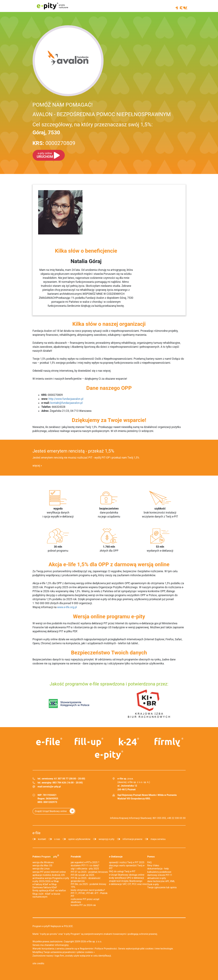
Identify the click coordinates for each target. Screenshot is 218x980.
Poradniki (76, 857)
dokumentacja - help (158, 869)
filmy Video (153, 866)
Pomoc (151, 857)
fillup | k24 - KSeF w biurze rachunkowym (46, 895)
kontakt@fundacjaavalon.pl (66, 403)
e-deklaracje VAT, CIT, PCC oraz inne (128, 884)
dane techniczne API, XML (161, 881)
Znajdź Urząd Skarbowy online (51, 811)
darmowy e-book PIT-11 (160, 875)
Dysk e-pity (153, 884)
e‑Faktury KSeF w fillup (45, 884)
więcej (36, 466)
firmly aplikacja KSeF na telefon (49, 891)
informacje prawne (133, 839)
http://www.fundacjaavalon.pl (66, 399)
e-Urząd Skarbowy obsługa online (127, 875)
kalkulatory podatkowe (159, 872)
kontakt (42, 839)
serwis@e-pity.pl (52, 787)
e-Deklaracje (116, 857)
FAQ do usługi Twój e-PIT (122, 872)
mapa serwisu (158, 839)
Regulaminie (86, 949)
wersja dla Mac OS (42, 866)
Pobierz (46, 856)
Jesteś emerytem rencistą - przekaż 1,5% (73, 451)
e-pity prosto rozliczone (53, 6)
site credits (38, 963)
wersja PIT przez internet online (49, 872)
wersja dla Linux (41, 869)
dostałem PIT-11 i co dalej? (85, 866)
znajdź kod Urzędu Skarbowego (126, 881)
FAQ (149, 862)
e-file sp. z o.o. (94, 942)
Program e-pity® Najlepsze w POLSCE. (53, 926)
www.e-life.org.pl (67, 607)
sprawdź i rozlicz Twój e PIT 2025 (127, 862)
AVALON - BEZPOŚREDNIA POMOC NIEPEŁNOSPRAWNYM (102, 114)
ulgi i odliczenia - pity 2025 (85, 869)
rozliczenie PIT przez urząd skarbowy (85, 901)
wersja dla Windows (43, 862)
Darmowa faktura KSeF (45, 887)
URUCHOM (45, 155)
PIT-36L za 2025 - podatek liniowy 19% (88, 886)
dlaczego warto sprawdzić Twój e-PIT (127, 867)
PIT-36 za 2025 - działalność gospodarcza (86, 880)
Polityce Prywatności (106, 949)
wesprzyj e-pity (107, 839)
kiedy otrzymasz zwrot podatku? (88, 890)
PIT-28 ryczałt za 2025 (82, 875)
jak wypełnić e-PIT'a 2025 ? (85, 862)
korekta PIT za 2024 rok (83, 905)
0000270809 (54, 143)
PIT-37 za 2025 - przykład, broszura (89, 872)
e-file (37, 833)
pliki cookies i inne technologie (157, 949)
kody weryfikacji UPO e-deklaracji (127, 878)
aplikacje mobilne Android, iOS (49, 875)
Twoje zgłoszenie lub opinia (162, 887)
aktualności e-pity (157, 878)
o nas (57, 839)
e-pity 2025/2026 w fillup (46, 881)
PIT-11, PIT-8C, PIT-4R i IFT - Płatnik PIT (89, 895)
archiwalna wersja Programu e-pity (51, 878)
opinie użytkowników (79, 839)
